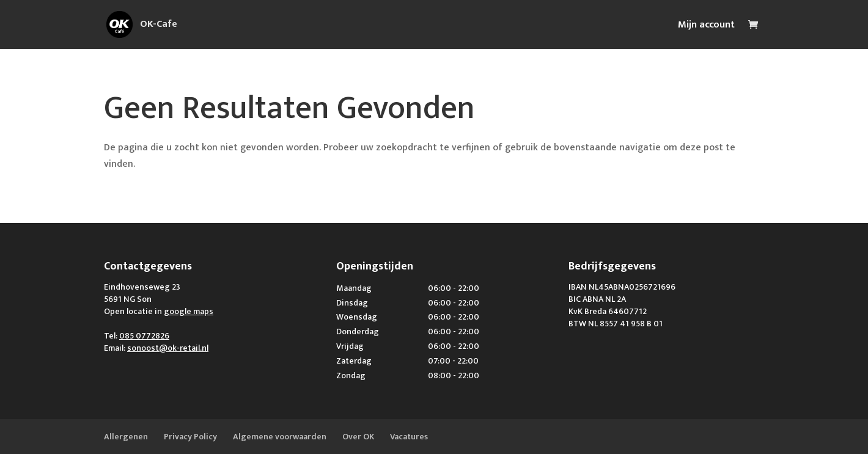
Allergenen (126, 437)
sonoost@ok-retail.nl (168, 348)
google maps (189, 311)
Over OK (358, 437)
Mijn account (706, 27)
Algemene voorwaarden (280, 437)
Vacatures (409, 437)
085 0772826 (144, 336)
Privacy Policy (190, 437)
